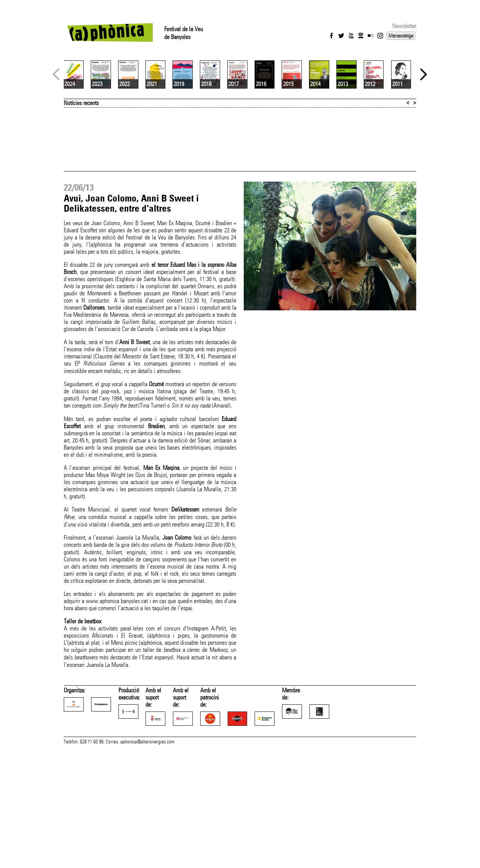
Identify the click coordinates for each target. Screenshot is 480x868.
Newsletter (404, 26)
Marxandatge (401, 36)
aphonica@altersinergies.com (147, 860)
